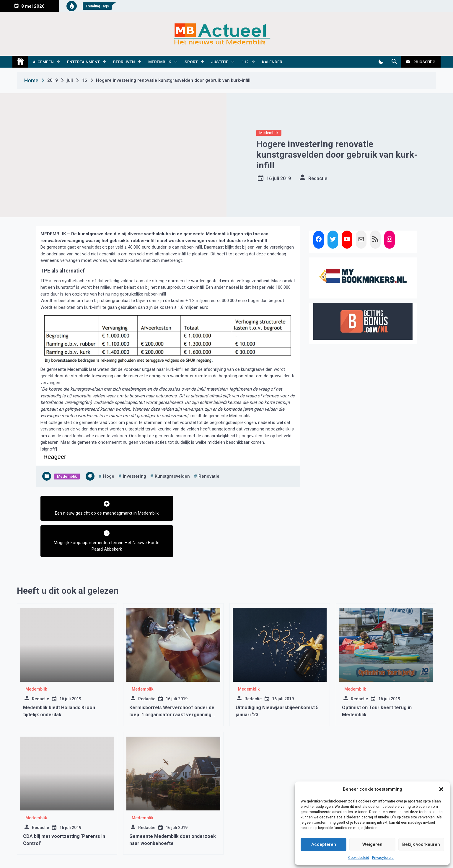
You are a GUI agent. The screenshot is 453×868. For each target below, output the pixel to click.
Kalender (272, 62)
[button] (441, 789)
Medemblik (160, 62)
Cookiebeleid (359, 858)
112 (245, 62)
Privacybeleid (383, 858)
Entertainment (83, 62)
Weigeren (372, 844)
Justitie (220, 62)
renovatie (209, 476)
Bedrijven (124, 62)
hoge (109, 476)
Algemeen (43, 62)
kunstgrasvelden (172, 476)
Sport (191, 62)
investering (135, 476)
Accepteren (324, 844)
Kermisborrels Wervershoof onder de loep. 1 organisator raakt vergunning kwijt (172, 685)
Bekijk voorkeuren (421, 844)
